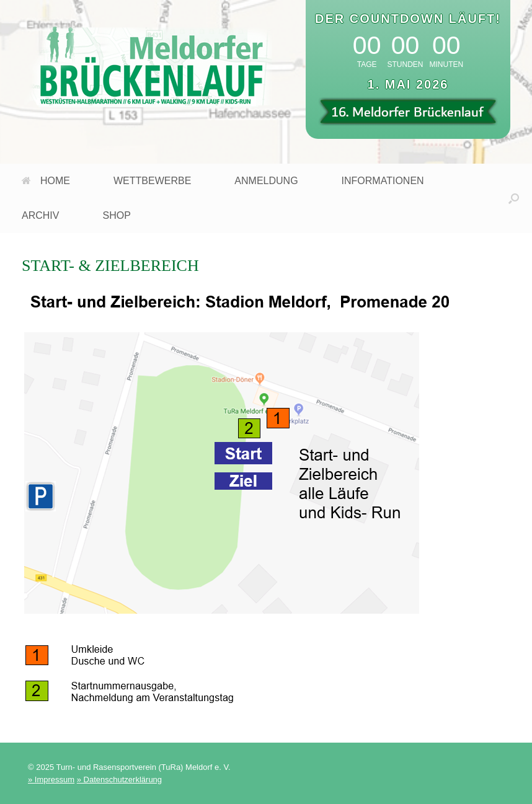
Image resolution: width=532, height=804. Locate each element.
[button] (514, 198)
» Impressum (51, 780)
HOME (46, 181)
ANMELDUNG (266, 181)
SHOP (116, 215)
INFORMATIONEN (383, 181)
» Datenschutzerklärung (119, 780)
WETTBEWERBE (152, 181)
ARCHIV (40, 215)
